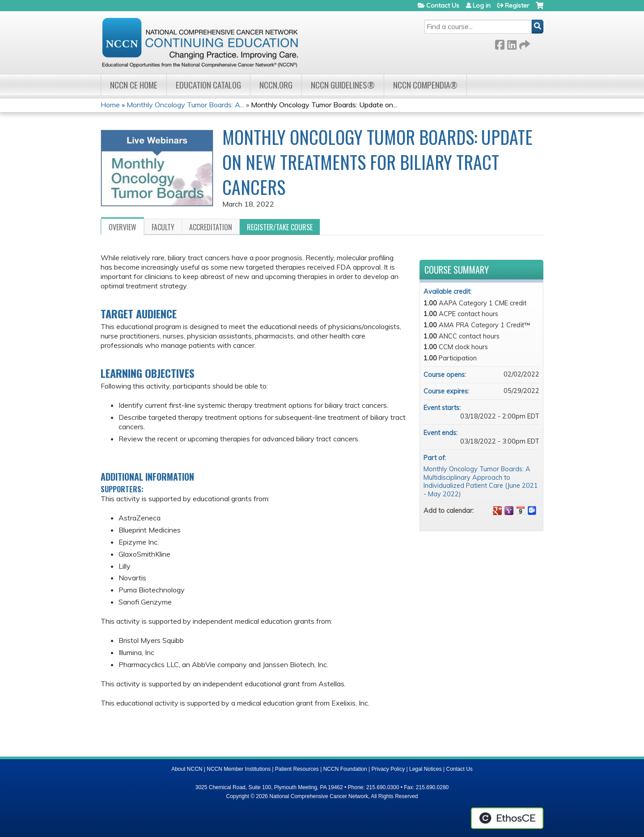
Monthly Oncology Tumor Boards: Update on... (324, 105)
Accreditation (211, 227)
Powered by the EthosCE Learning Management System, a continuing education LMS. (507, 818)
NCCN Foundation (345, 769)
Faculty (163, 227)
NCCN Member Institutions (239, 769)
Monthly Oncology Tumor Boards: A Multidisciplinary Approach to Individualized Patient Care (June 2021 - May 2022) (481, 482)
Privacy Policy (388, 769)
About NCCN (187, 769)
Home (110, 105)
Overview (123, 227)
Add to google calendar (497, 511)
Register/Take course (280, 227)
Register (517, 5)
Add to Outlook (532, 511)
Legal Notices (426, 769)
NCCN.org (276, 85)
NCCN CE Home (134, 85)
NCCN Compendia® (425, 85)
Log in (482, 5)
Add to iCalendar (521, 510)
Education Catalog (208, 85)
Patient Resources (297, 769)
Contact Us (443, 5)
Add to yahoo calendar (509, 511)
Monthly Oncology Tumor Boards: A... (185, 105)
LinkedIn (512, 43)
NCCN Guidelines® (343, 85)
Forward (524, 43)
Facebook (500, 43)
